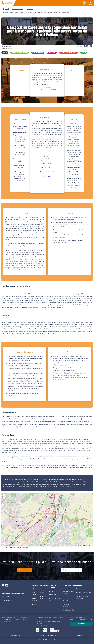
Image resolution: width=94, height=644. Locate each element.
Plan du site (80, 635)
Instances (66, 600)
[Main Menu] (91, 3)
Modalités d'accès (68, 610)
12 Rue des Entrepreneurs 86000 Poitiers (15, 547)
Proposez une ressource (72, 570)
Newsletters (36, 604)
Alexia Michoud (6, 46)
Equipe (65, 597)
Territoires (52, 591)
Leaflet (80, 546)
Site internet (47, 176)
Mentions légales (15, 635)
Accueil (7, 9)
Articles (34, 589)
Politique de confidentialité (48, 635)
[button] (47, 517)
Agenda (34, 608)
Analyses (43, 592)
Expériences (30, 9)
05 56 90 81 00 (6, 597)
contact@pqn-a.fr (7, 600)
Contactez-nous (25, 570)
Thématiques (44, 589)
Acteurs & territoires (18, 9)
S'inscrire (81, 624)
